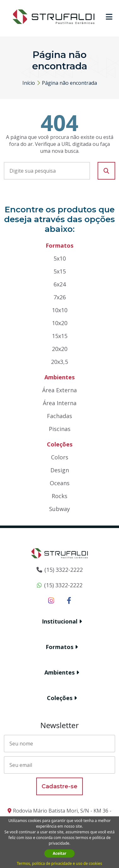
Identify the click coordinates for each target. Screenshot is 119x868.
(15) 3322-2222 (64, 570)
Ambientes (59, 672)
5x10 (60, 258)
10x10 (60, 310)
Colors (60, 457)
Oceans (60, 483)
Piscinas (60, 429)
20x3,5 (59, 362)
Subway (59, 509)
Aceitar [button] (59, 853)
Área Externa (59, 390)
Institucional (60, 621)
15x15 (60, 336)
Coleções (60, 698)
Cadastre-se (59, 786)
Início (29, 83)
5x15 (60, 271)
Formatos (59, 647)
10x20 (60, 323)
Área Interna (60, 403)
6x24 (60, 284)
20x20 (60, 349)
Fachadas (59, 416)
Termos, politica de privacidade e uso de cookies (60, 863)
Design (60, 470)
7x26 (60, 297)
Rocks (59, 496)
